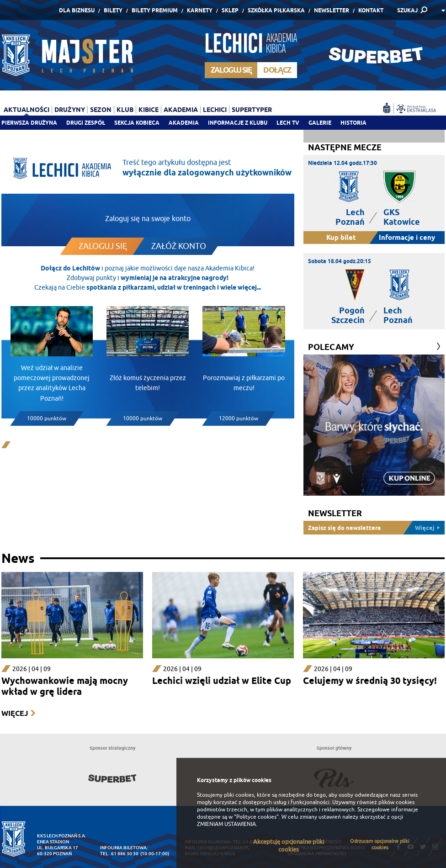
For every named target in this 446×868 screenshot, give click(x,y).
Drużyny (70, 110)
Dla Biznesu (77, 10)
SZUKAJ (407, 10)
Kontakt (371, 10)
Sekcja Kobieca (137, 123)
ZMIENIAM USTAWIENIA (226, 824)
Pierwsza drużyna (29, 123)
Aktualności (27, 110)
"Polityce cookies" (256, 817)
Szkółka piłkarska (276, 10)
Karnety (200, 10)
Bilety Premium (155, 10)
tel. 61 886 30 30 (119, 854)
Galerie (320, 123)
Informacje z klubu (238, 123)
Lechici (215, 110)
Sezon (101, 110)
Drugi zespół (86, 123)
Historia (353, 123)
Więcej (15, 713)
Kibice (149, 110)
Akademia (184, 123)
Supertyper (252, 110)
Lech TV (288, 123)
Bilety (113, 10)
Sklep (230, 10)
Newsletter (332, 10)
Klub (125, 110)
